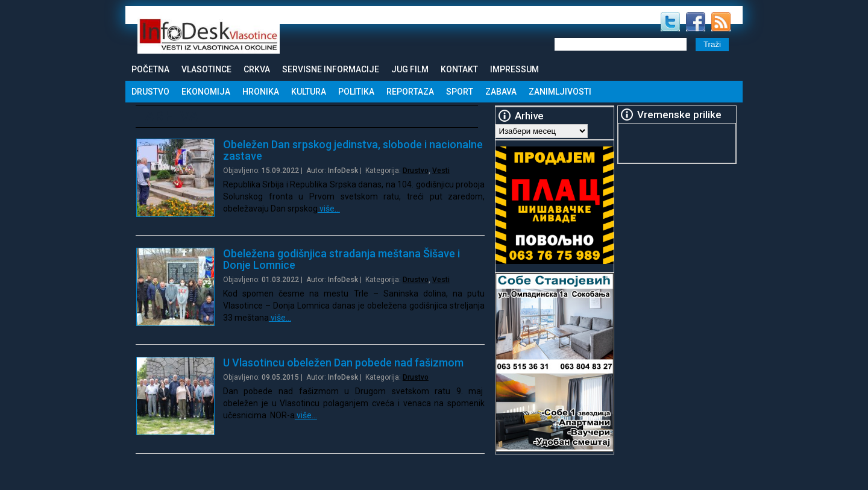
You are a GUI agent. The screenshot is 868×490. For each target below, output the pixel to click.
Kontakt (459, 69)
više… (329, 209)
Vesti (441, 171)
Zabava (501, 92)
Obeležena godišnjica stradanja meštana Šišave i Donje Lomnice (341, 259)
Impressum (514, 69)
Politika (356, 92)
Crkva (257, 69)
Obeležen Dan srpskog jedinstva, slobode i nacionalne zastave (353, 150)
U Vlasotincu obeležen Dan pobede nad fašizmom (343, 363)
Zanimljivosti (560, 92)
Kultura (309, 92)
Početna (150, 69)
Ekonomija (206, 92)
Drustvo (150, 92)
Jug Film (410, 69)
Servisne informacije (331, 69)
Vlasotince (206, 69)
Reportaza (410, 92)
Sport (460, 92)
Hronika (261, 92)
